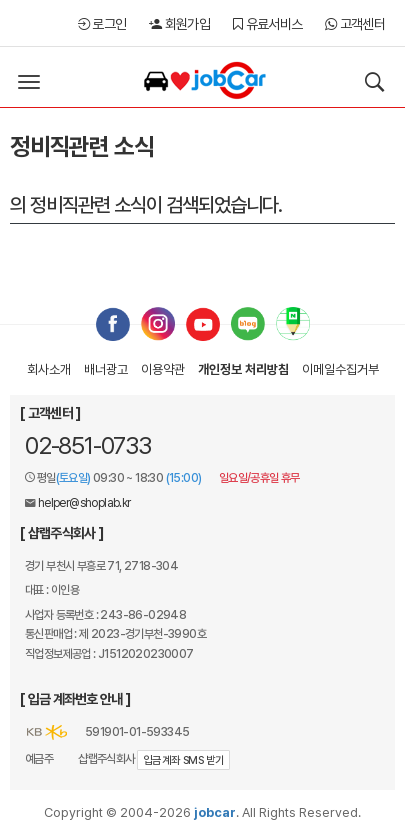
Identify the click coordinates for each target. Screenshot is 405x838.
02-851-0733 (88, 445)
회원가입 (179, 24)
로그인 (102, 24)
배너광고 (106, 369)
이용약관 (163, 369)
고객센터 (355, 24)
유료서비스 (267, 24)
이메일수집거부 (340, 369)
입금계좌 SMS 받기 (183, 760)
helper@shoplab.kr (84, 503)
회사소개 (49, 369)
